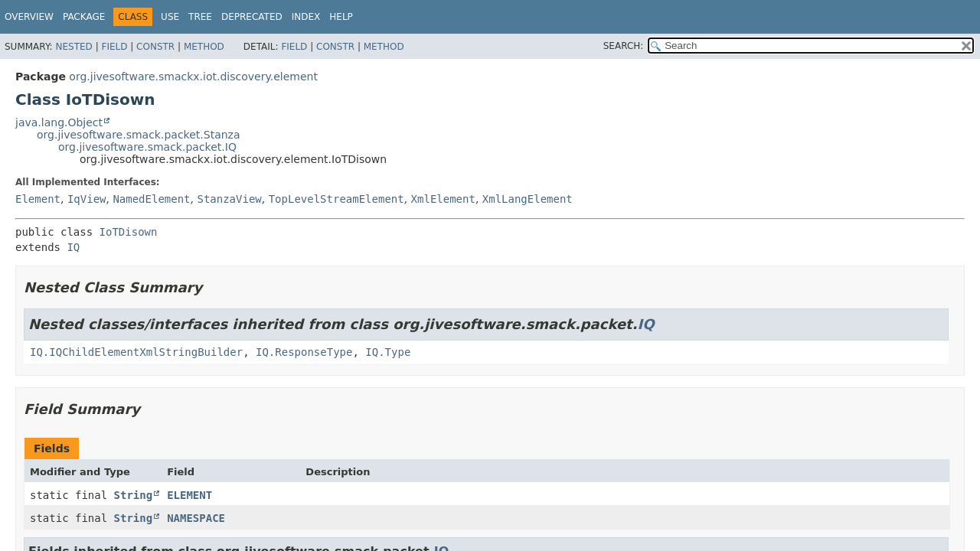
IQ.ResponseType (304, 352)
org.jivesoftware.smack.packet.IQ (147, 147)
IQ (73, 247)
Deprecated (252, 17)
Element (38, 199)
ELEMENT (189, 495)
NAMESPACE (196, 518)
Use (170, 17)
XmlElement (443, 199)
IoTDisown (129, 232)
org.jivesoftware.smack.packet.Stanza (139, 135)
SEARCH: (624, 46)
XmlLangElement (528, 199)
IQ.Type (388, 352)
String (134, 495)
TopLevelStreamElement (336, 199)
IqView (87, 199)
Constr (155, 47)
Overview (29, 17)
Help (341, 17)
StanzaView (229, 199)
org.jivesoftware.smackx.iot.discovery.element (193, 77)
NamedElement (151, 199)
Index (306, 17)
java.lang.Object (59, 122)
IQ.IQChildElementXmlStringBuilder (136, 352)
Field (114, 47)
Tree (200, 17)
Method (204, 47)
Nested (73, 47)
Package (84, 17)
